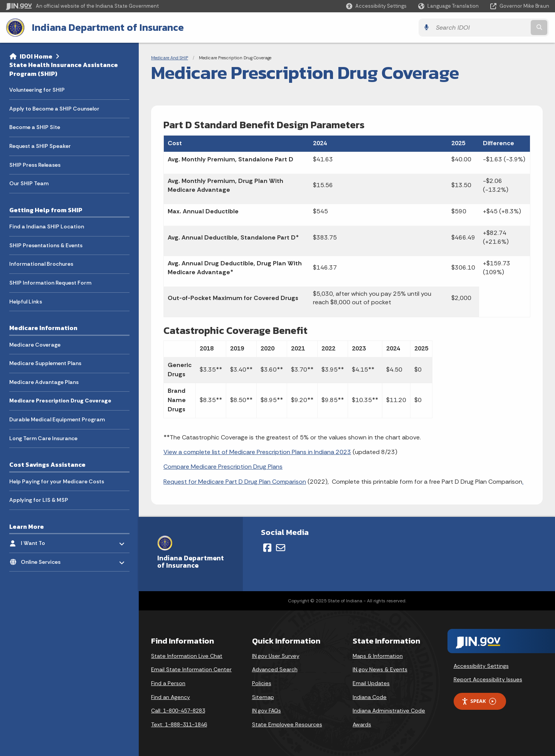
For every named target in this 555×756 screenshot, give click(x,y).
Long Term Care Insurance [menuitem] (43, 438)
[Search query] (483, 28)
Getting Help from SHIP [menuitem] (46, 210)
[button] (376, 6)
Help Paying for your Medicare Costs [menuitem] (57, 481)
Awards (362, 724)
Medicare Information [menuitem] (43, 328)
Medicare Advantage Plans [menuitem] (44, 382)
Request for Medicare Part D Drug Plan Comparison (235, 482)
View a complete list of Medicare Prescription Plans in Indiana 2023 (257, 452)
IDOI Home (36, 56)
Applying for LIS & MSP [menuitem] (39, 500)
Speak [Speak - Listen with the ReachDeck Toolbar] (479, 701)
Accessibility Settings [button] (481, 666)
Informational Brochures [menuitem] (41, 264)
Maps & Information (378, 656)
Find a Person (168, 683)
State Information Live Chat (187, 656)
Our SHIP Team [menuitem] (29, 183)
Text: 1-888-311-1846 (179, 724)
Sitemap (263, 697)
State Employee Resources (287, 724)
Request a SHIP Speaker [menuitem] (40, 146)
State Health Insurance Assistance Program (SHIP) (64, 69)
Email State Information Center (191, 669)
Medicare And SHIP (170, 58)
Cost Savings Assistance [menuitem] (47, 464)
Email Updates (371, 683)
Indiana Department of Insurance (108, 27)
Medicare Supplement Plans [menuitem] (45, 363)
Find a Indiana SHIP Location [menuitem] (47, 226)
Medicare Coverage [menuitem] (35, 344)
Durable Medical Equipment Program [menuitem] (57, 419)
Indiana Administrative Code (389, 711)
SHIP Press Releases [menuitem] (35, 165)
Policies (262, 683)
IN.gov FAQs (267, 711)
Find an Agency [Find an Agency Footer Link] (171, 697)
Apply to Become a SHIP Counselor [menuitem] (54, 109)
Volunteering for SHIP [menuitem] (37, 90)
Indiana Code (370, 697)
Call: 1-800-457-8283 (178, 711)
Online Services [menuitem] (43, 560)
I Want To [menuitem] (43, 541)
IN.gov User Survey (276, 656)
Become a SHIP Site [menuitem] (35, 127)
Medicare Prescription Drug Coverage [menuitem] (60, 401)
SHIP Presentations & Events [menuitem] (46, 245)
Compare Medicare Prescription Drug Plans (223, 467)
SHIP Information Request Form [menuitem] (50, 283)
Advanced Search (275, 669)
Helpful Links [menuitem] (26, 302)
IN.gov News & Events (380, 669)
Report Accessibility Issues (488, 679)
